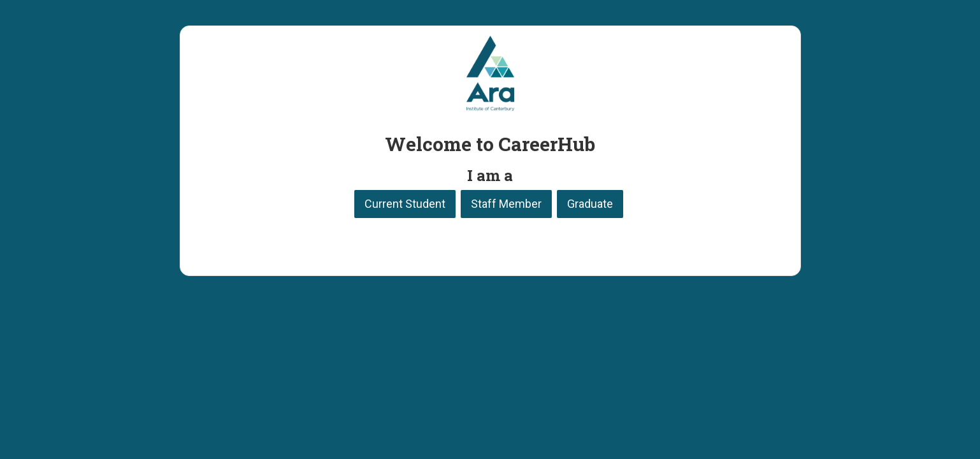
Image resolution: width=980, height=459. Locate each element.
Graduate (590, 204)
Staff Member (506, 204)
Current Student (405, 204)
